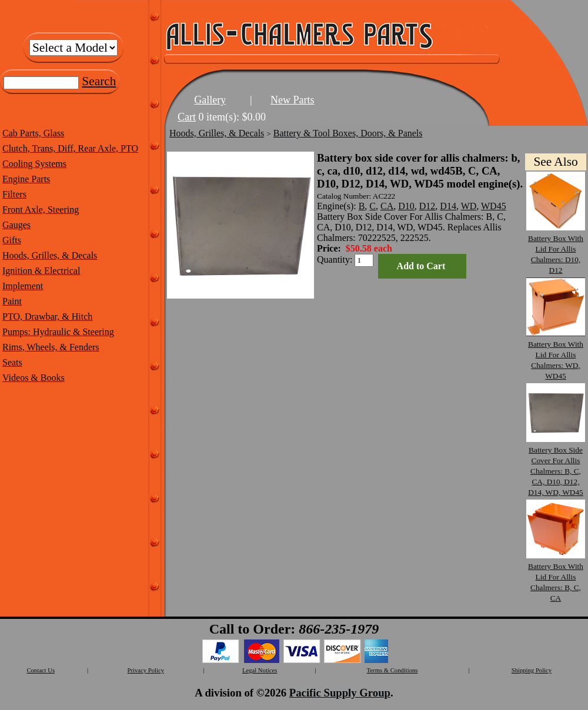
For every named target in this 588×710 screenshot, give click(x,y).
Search (99, 81)
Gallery (210, 100)
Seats (12, 362)
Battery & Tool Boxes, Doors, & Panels (348, 133)
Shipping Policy (532, 670)
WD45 (494, 206)
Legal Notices (260, 670)
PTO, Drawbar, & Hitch (47, 317)
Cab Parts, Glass (33, 133)
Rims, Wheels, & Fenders (51, 347)
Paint (12, 301)
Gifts (12, 240)
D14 (448, 206)
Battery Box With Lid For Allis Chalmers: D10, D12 (556, 249)
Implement (23, 286)
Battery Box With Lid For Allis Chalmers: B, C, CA (556, 577)
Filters (14, 194)
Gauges (16, 225)
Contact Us (41, 670)
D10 (406, 206)
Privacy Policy (146, 670)
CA (387, 206)
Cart (187, 117)
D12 (427, 206)
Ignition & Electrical (41, 271)
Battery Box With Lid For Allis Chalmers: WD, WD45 (556, 355)
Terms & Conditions (392, 670)
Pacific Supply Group (340, 693)
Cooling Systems (34, 164)
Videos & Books (34, 378)
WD (469, 206)
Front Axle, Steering (41, 210)
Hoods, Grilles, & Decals (50, 255)
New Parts (293, 100)
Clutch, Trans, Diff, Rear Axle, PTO (70, 148)
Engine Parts (26, 179)
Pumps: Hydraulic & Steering (58, 332)
